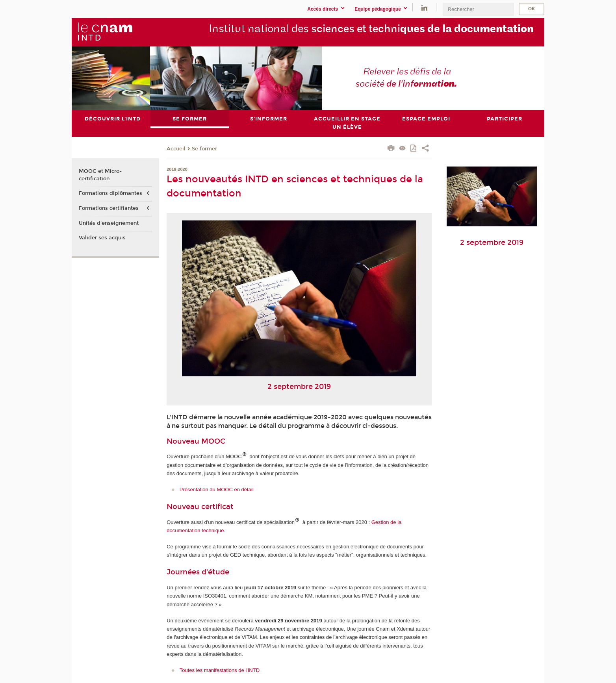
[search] (478, 9)
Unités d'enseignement (109, 223)
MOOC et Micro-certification (100, 175)
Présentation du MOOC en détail (217, 490)
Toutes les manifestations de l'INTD (220, 670)
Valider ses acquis (102, 238)
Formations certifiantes (109, 208)
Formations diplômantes (110, 193)
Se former (204, 149)
